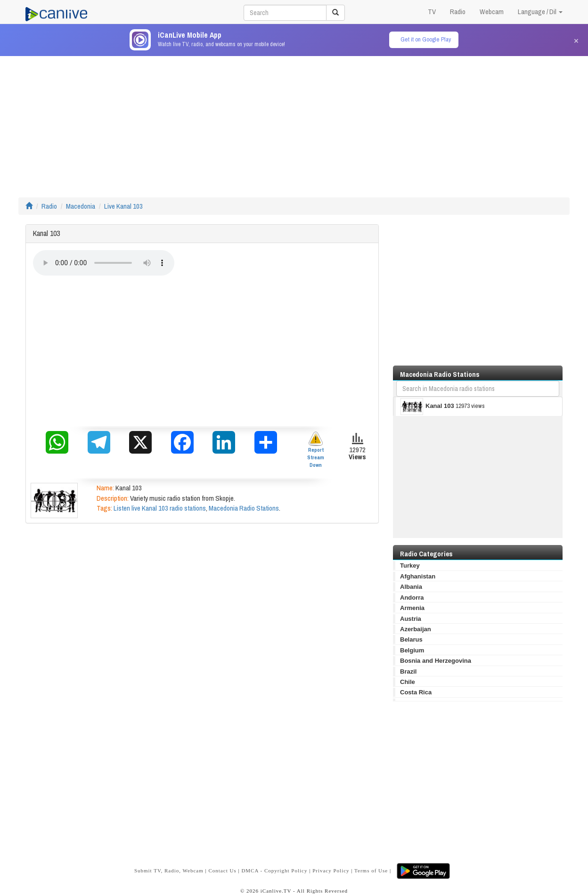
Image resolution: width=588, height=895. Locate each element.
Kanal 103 (427, 407)
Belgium (412, 650)
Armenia (412, 608)
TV (432, 12)
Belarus (411, 639)
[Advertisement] (294, 122)
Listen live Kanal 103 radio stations (160, 508)
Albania (411, 587)
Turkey (410, 565)
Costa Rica (416, 692)
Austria (411, 619)
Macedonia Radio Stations (244, 508)
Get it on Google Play (426, 39)
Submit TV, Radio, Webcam (169, 871)
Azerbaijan (416, 629)
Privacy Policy (331, 871)
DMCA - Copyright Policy (274, 871)
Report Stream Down (316, 450)
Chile (408, 682)
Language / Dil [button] (540, 12)
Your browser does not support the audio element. (104, 263)
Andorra (412, 598)
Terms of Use (371, 871)
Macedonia (81, 206)
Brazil (408, 671)
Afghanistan (418, 576)
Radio (458, 12)
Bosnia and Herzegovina (436, 661)
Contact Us (222, 871)
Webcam (492, 12)
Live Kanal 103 (123, 206)
